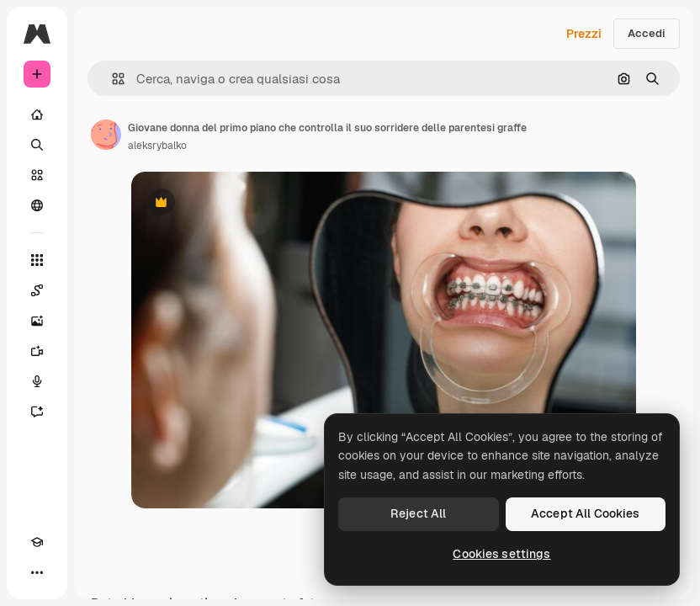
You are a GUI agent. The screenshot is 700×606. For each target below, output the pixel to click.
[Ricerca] (37, 145)
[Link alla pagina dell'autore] (106, 135)
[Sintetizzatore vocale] (37, 381)
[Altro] (37, 572)
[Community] (37, 205)
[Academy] (37, 542)
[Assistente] (37, 412)
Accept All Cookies (586, 513)
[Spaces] (37, 290)
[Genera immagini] (37, 321)
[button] (111, 79)
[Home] (37, 114)
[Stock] (37, 175)
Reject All (418, 513)
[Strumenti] (37, 260)
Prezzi (584, 34)
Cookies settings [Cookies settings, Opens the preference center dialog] (501, 554)
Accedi (647, 33)
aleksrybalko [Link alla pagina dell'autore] (157, 146)
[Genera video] (37, 351)
